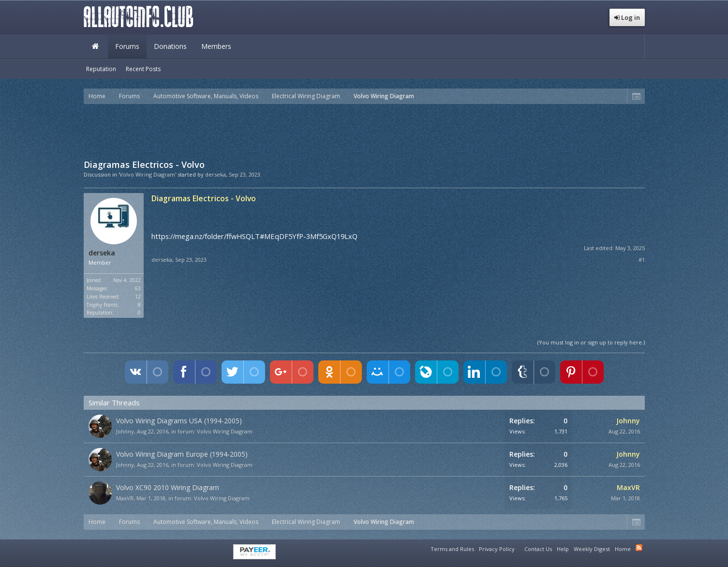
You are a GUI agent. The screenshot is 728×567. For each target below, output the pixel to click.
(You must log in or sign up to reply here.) (591, 342)
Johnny (125, 431)
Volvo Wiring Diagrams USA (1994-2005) (179, 421)
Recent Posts (143, 69)
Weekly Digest (592, 549)
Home (96, 46)
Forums (127, 46)
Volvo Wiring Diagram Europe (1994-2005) (182, 454)
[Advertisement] (364, 131)
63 (138, 288)
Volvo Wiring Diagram (225, 431)
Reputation (101, 69)
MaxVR (125, 498)
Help (563, 549)
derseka (215, 174)
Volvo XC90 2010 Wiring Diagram (168, 487)
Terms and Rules (452, 549)
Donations (170, 46)
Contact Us (538, 549)
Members (216, 46)
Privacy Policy (497, 549)
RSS (639, 548)
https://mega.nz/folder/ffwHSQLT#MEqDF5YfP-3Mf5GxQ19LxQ (254, 236)
